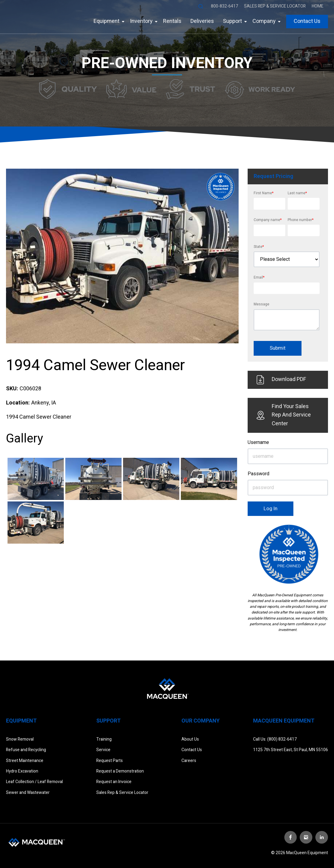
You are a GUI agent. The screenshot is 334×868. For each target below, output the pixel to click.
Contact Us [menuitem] (307, 21)
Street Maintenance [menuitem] (25, 761)
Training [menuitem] (104, 739)
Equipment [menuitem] (107, 21)
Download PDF (281, 380)
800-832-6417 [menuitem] (224, 6)
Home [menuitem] (318, 6)
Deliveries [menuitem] (202, 21)
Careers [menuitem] (189, 761)
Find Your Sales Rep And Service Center (284, 415)
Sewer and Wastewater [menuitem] (28, 793)
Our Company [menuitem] (201, 721)
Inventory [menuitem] (141, 21)
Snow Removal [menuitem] (20, 739)
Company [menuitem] (264, 21)
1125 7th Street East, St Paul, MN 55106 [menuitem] (291, 750)
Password (258, 474)
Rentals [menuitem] (172, 21)
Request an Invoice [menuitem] (114, 782)
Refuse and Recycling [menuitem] (26, 750)
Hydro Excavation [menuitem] (22, 771)
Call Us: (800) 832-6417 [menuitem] (275, 739)
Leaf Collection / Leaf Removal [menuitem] (34, 782)
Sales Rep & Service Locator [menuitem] (275, 6)
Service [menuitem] (103, 750)
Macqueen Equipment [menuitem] (284, 721)
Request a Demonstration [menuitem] (120, 771)
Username (258, 442)
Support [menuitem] (232, 21)
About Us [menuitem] (190, 739)
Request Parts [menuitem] (110, 761)
